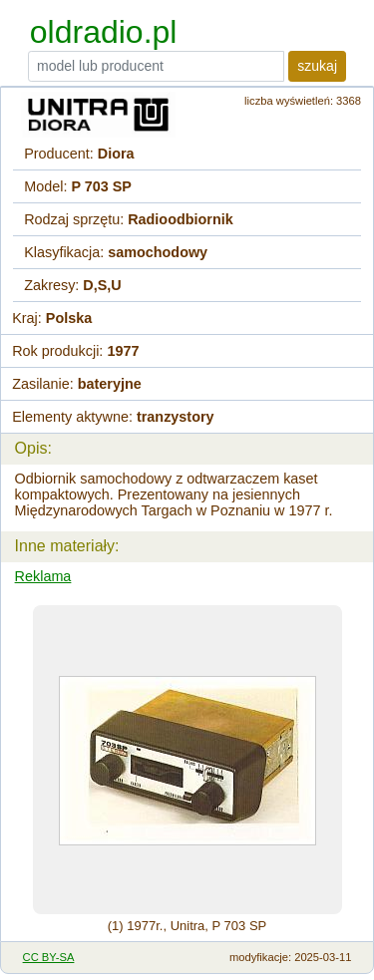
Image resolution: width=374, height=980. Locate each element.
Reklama (43, 576)
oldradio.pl (104, 32)
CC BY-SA (49, 957)
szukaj (317, 66)
